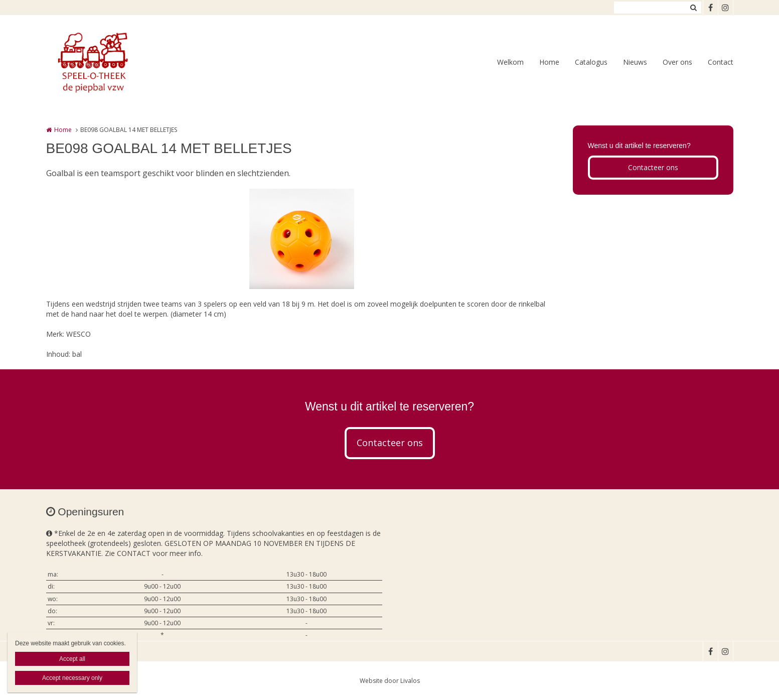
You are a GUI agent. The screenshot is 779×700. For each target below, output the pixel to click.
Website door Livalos (390, 681)
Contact (721, 62)
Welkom (510, 62)
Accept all (72, 659)
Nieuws (635, 62)
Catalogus (591, 62)
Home (549, 62)
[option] (302, 239)
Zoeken (694, 8)
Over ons (677, 62)
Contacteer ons (653, 167)
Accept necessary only (72, 678)
